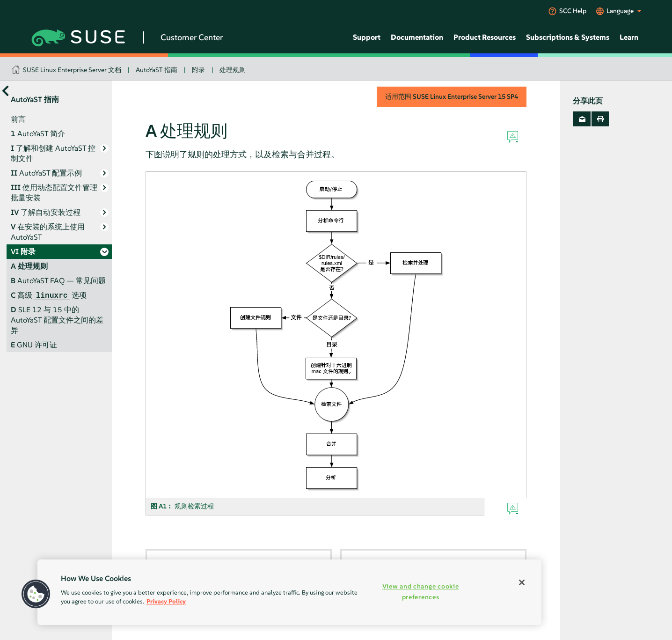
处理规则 (233, 70)
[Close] (522, 582)
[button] (36, 594)
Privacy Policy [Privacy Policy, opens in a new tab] (166, 601)
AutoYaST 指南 (157, 70)
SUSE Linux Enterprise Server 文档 (72, 70)
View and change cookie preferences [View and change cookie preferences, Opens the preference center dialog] (421, 592)
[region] (289, 592)
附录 (198, 70)
